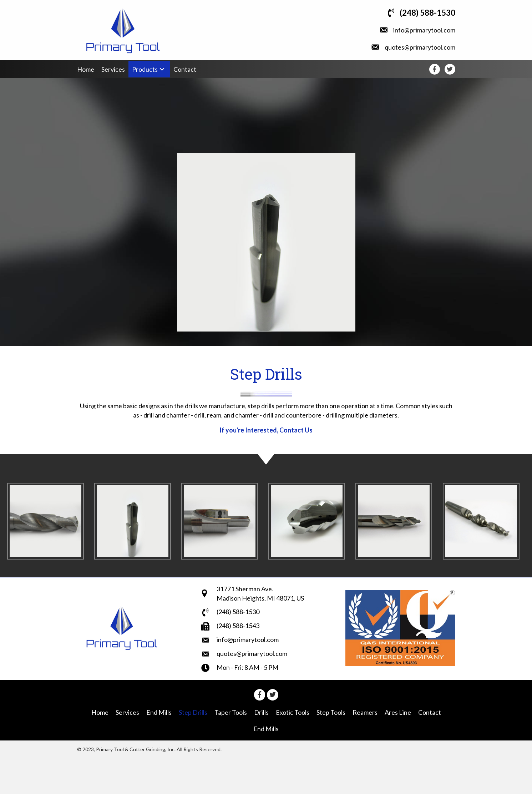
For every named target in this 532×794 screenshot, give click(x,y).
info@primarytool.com (424, 30)
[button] (162, 69)
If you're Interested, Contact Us (266, 430)
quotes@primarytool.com (420, 47)
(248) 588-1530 (427, 13)
